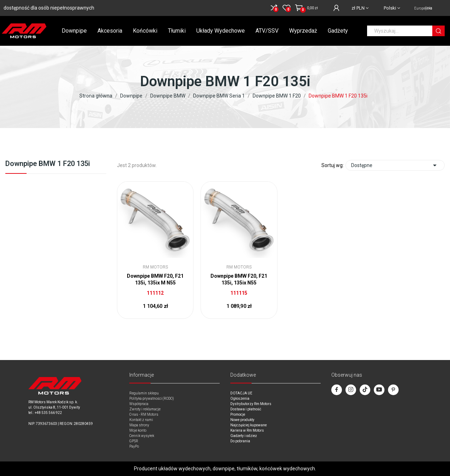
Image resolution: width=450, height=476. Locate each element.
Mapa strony (139, 425)
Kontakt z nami (141, 420)
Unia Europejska (423, 8)
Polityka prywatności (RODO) (152, 398)
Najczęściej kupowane (249, 425)
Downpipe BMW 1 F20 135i (48, 164)
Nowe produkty (242, 420)
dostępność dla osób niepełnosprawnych (49, 8)
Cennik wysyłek (142, 436)
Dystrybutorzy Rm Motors (251, 404)
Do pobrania (240, 441)
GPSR (134, 441)
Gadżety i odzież (244, 436)
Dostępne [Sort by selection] (395, 165)
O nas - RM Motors (144, 414)
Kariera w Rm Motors (247, 430)
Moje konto (138, 430)
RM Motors (155, 267)
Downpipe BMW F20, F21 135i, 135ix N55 (239, 279)
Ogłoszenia (240, 398)
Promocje (238, 414)
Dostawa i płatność (246, 409)
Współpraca (139, 404)
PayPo (134, 446)
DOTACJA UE (241, 393)
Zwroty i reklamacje (145, 409)
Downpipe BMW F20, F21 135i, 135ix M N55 (155, 279)
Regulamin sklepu (144, 393)
